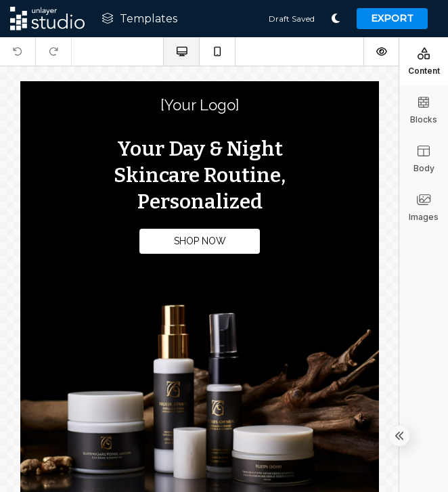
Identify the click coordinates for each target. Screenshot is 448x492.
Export (392, 18)
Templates (139, 19)
